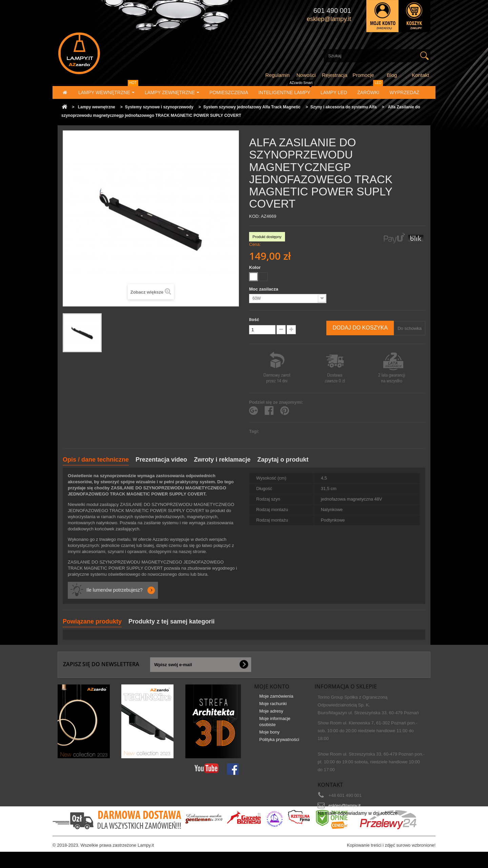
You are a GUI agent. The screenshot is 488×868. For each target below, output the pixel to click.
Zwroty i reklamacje (222, 460)
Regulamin (278, 75)
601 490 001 (332, 10)
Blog (392, 75)
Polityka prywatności (279, 745)
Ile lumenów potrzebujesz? (115, 590)
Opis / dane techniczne (96, 460)
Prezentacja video (161, 460)
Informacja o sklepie (346, 686)
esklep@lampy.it (344, 806)
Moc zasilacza (264, 289)
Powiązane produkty (92, 621)
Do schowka (410, 328)
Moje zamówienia (276, 701)
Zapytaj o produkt (283, 460)
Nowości (306, 75)
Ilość (254, 320)
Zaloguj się (382, 16)
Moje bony (269, 737)
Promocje (363, 75)
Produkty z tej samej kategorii (171, 621)
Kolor (256, 267)
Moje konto (272, 686)
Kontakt (420, 75)
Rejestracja (335, 75)
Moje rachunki (273, 709)
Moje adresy (271, 716)
